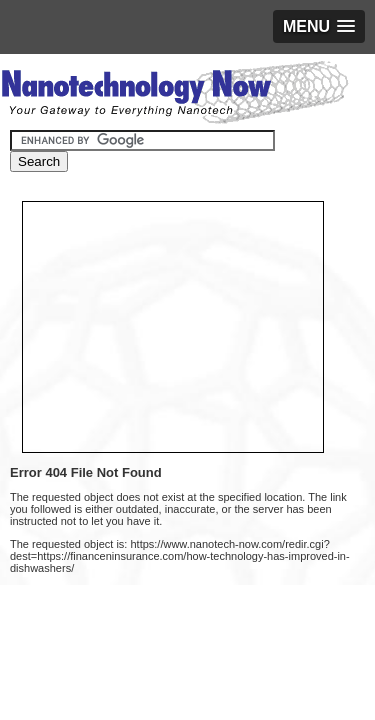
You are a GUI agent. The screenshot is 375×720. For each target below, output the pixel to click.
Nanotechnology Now (174, 95)
